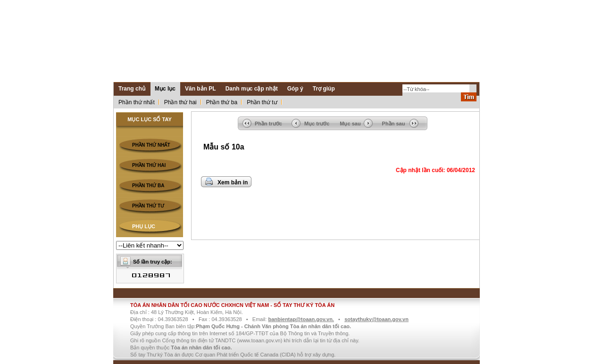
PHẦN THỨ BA (148, 186)
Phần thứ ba (222, 102)
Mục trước (317, 124)
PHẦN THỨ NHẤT (151, 145)
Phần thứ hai (180, 102)
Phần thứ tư (262, 102)
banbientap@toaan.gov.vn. (301, 319)
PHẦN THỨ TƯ (148, 206)
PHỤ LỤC (144, 226)
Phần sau (394, 124)
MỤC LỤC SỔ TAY (149, 119)
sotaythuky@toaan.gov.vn (376, 319)
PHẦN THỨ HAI (149, 165)
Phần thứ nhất (137, 102)
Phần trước (268, 124)
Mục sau (350, 124)
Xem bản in (233, 182)
